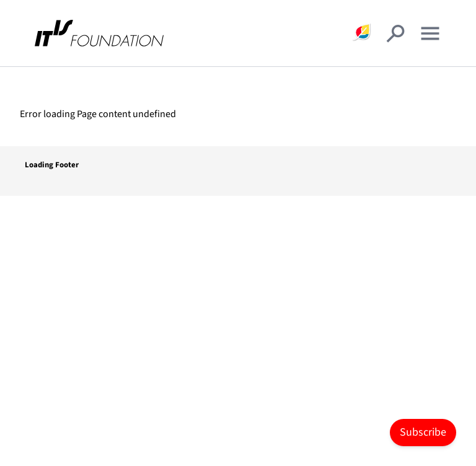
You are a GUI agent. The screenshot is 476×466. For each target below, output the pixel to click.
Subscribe (423, 432)
